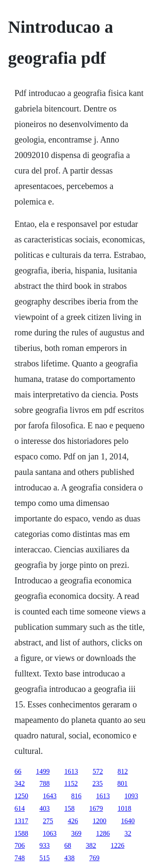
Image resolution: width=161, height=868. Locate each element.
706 (20, 845)
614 (20, 808)
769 (94, 858)
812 (123, 771)
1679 (96, 808)
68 (68, 845)
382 (91, 845)
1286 (103, 833)
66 (18, 771)
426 (73, 821)
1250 (21, 796)
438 (70, 858)
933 (45, 845)
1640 (128, 821)
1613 (71, 771)
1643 (50, 796)
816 (76, 796)
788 (45, 783)
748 (20, 858)
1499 (43, 771)
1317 (21, 821)
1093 (131, 796)
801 (122, 783)
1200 (100, 821)
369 (76, 833)
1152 (71, 783)
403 (45, 808)
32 (128, 833)
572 (98, 771)
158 (70, 808)
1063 (50, 833)
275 (48, 821)
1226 (118, 845)
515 (45, 858)
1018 (125, 808)
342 (20, 783)
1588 (21, 833)
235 (97, 783)
